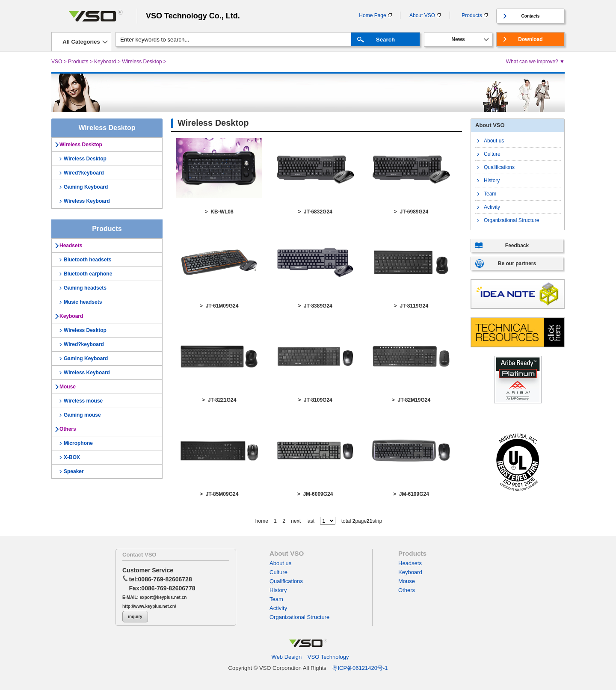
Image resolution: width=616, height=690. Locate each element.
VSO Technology (328, 657)
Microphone (78, 443)
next (296, 521)
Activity (492, 207)
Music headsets (83, 302)
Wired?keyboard (84, 173)
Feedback (517, 246)
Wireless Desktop (142, 62)
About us (494, 141)
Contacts (531, 16)
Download (530, 39)
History (492, 181)
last (310, 521)
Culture (492, 154)
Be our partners (517, 264)
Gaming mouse (82, 415)
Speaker (74, 471)
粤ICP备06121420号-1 (360, 668)
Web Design (287, 657)
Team (490, 194)
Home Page (372, 15)
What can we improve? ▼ (535, 62)
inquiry (135, 617)
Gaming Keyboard (86, 187)
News (458, 39)
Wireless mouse (83, 401)
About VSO (422, 15)
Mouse (68, 387)
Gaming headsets (85, 288)
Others (68, 429)
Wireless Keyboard (87, 201)
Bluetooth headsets (87, 260)
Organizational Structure (511, 220)
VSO (57, 62)
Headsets (71, 246)
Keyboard (105, 62)
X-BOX (72, 457)
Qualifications (499, 167)
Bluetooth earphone (88, 274)
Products (472, 15)
